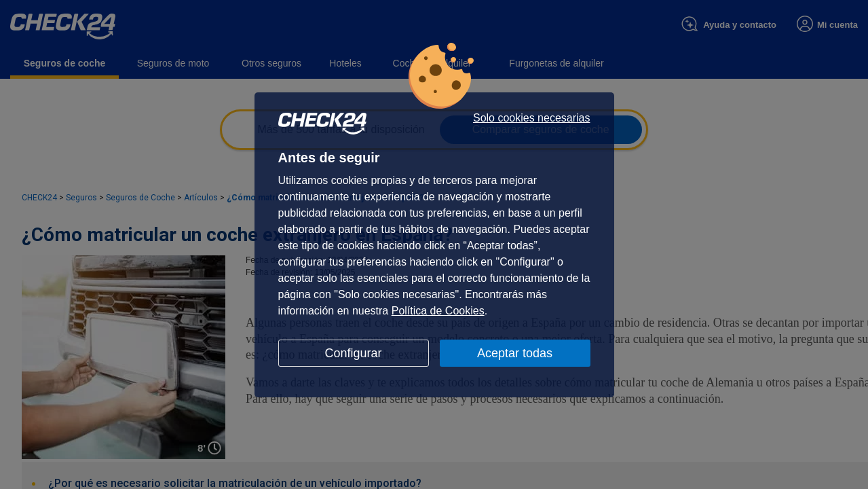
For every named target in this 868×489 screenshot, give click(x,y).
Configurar (353, 353)
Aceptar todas (515, 353)
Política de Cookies (438, 311)
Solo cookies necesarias (532, 118)
